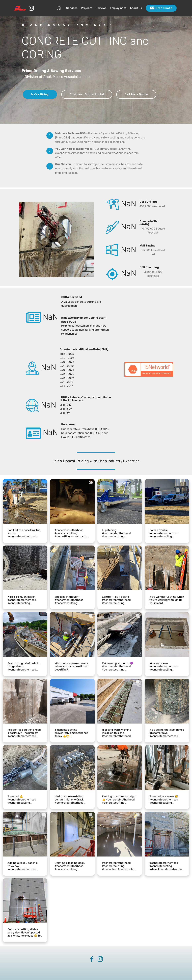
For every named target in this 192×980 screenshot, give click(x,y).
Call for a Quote (136, 94)
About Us (136, 8)
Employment (118, 8)
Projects (87, 8)
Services (72, 8)
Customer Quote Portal (87, 94)
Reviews (101, 8)
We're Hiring (40, 94)
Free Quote (161, 8)
